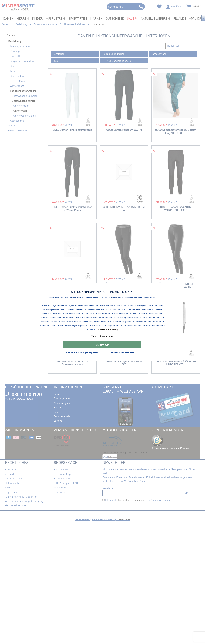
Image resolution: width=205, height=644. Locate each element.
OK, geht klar (102, 345)
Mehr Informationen (102, 336)
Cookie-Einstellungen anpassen (82, 353)
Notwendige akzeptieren (122, 353)
